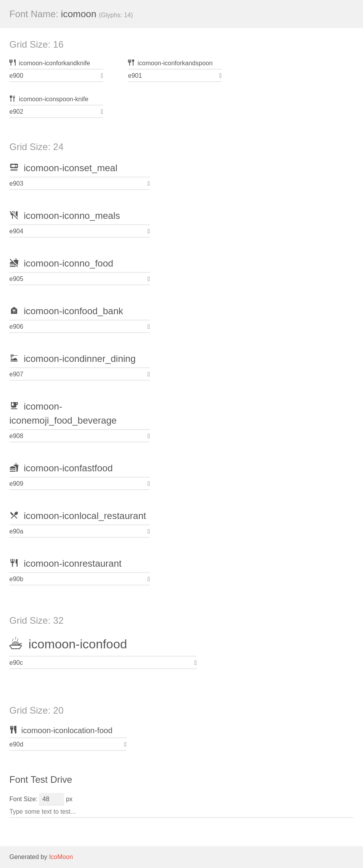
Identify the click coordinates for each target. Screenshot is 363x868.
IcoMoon (61, 857)
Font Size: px (41, 799)
